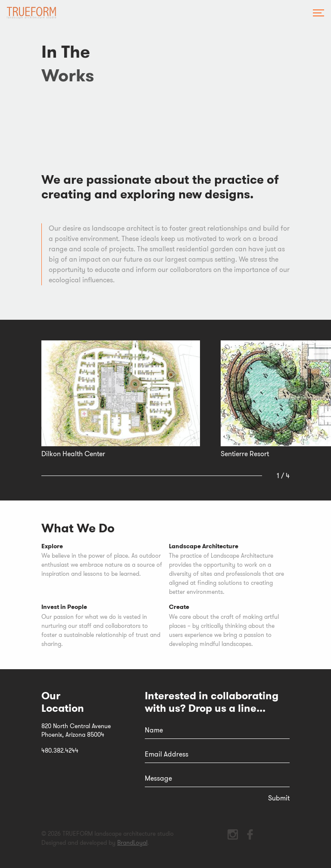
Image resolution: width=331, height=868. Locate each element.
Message (158, 778)
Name (154, 730)
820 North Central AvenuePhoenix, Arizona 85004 (76, 731)
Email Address (167, 754)
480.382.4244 (60, 751)
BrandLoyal (132, 843)
